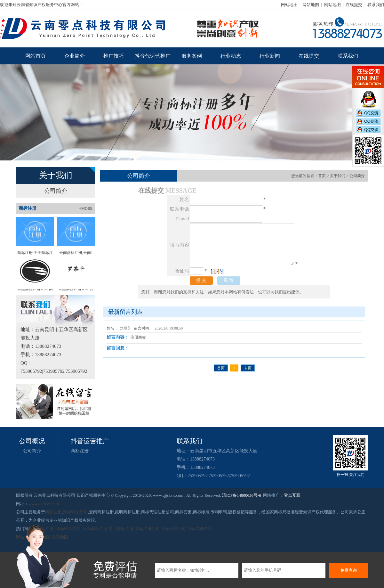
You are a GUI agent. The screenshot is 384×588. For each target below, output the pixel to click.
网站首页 (36, 56)
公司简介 (56, 191)
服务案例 (192, 56)
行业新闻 (270, 56)
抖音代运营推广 (153, 56)
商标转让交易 (75, 512)
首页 (322, 176)
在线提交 (354, 5)
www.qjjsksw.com (44, 504)
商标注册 (80, 451)
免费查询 (348, 570)
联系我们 (376, 5)
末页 (248, 368)
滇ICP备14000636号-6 (242, 495)
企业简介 (75, 56)
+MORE (86, 208)
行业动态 (231, 56)
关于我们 (338, 176)
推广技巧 (114, 56)
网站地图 (289, 5)
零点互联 (292, 495)
